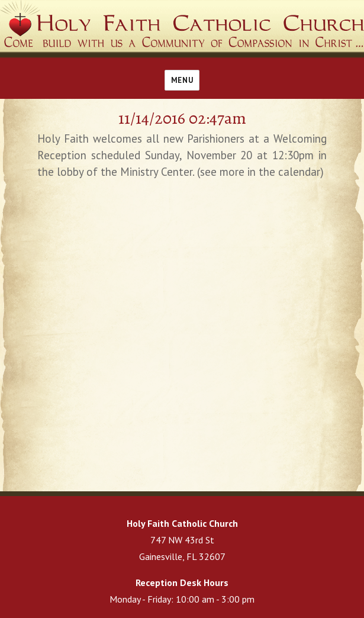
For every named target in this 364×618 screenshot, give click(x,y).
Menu (182, 80)
